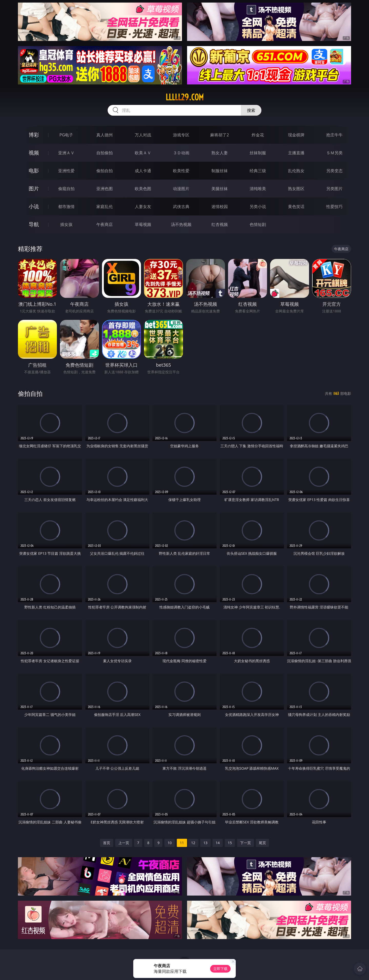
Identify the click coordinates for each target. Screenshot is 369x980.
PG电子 (66, 135)
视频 (34, 153)
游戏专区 (181, 135)
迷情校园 (220, 206)
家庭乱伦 (105, 206)
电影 (34, 171)
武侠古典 (181, 206)
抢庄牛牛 (334, 135)
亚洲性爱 (66, 171)
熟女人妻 (220, 153)
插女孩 (66, 224)
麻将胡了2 (219, 135)
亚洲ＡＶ (66, 153)
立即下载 (220, 969)
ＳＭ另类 (334, 153)
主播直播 (296, 153)
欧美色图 (143, 189)
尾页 (262, 843)
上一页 (124, 843)
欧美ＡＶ (143, 153)
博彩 (34, 135)
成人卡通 (143, 171)
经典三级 (258, 171)
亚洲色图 (105, 189)
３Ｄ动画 (181, 153)
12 (193, 843)
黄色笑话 (296, 206)
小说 (34, 206)
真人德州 (105, 135)
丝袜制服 (258, 153)
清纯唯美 (258, 189)
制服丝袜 (220, 171)
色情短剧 (258, 224)
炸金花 (258, 135)
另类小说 (258, 206)
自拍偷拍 (105, 153)
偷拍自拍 (105, 171)
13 (205, 843)
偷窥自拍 (66, 189)
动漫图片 (181, 189)
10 (170, 843)
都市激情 (66, 206)
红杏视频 (220, 224)
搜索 (251, 110)
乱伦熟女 (296, 171)
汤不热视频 (181, 224)
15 (230, 843)
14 (218, 843)
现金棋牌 (296, 135)
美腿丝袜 (220, 189)
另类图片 (334, 189)
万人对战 (143, 135)
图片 (34, 188)
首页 (107, 843)
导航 (34, 224)
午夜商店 (105, 224)
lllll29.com (185, 97)
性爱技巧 (334, 206)
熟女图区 (296, 189)
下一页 (245, 843)
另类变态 (334, 171)
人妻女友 (143, 206)
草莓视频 (143, 224)
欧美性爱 (181, 171)
